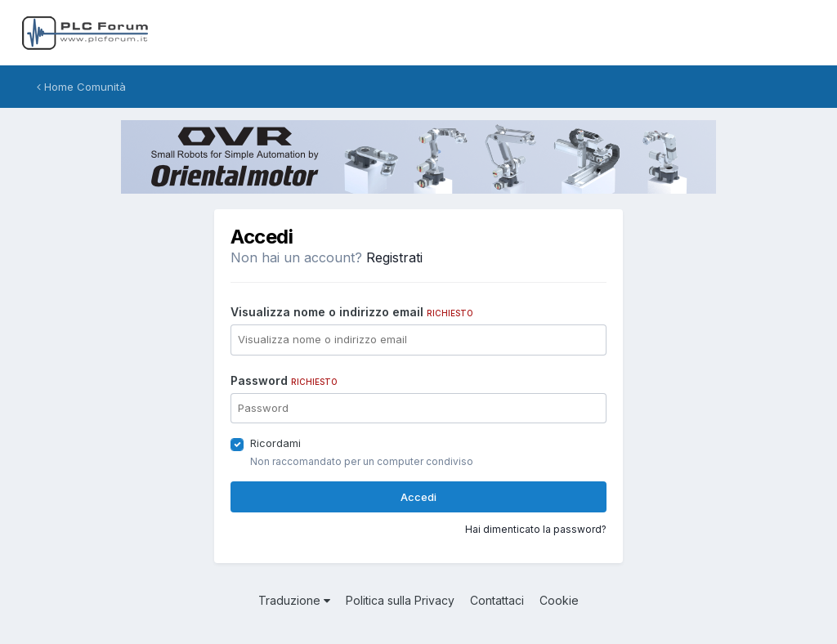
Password (284, 380)
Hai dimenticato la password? (536, 529)
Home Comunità (81, 87)
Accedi (418, 497)
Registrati (394, 257)
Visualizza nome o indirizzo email (352, 312)
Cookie (559, 600)
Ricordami (275, 443)
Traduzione (294, 600)
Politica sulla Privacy (400, 600)
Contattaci (497, 600)
